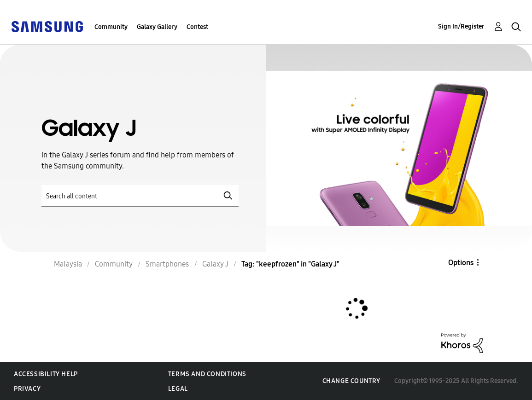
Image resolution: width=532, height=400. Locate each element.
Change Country (351, 381)
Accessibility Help (46, 374)
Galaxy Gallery (157, 27)
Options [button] (461, 263)
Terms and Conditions (207, 374)
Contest (197, 27)
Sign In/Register (461, 26)
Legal (178, 389)
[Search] (140, 196)
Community (111, 27)
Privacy (27, 389)
